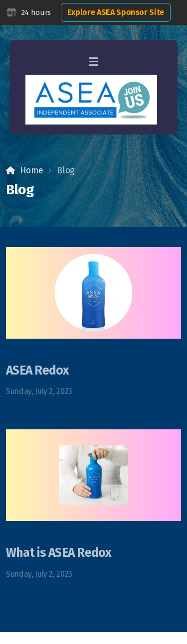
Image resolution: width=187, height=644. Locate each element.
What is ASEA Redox (59, 553)
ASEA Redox (38, 371)
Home (32, 171)
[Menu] (94, 62)
